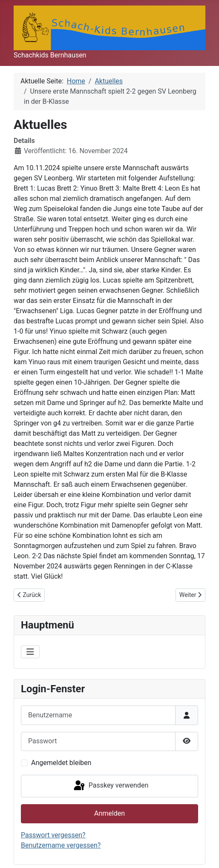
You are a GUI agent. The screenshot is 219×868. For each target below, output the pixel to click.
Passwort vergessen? (53, 835)
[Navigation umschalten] (30, 652)
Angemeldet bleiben (61, 763)
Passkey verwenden (110, 786)
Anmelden (109, 813)
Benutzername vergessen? (61, 845)
